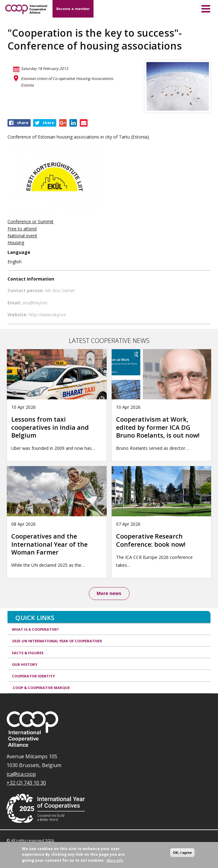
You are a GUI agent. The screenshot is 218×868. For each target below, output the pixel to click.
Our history (25, 664)
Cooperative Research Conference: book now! (151, 540)
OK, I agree (182, 853)
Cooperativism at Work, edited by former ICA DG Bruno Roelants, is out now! (159, 427)
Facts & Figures (28, 653)
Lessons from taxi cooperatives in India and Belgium (50, 427)
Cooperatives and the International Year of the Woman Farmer (49, 544)
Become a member (73, 9)
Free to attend (22, 229)
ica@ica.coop (21, 774)
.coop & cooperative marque (41, 688)
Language (19, 252)
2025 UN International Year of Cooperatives (57, 641)
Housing (16, 242)
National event (22, 236)
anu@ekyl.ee (35, 303)
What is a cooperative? (35, 629)
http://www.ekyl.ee (47, 315)
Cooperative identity (33, 676)
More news (109, 593)
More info (115, 860)
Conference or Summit (30, 221)
